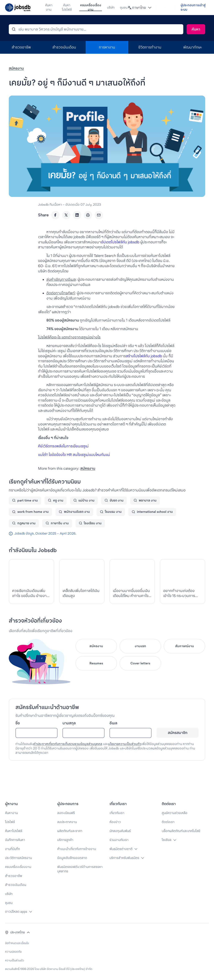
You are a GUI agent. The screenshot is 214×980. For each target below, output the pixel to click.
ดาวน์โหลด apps (16, 912)
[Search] (196, 41)
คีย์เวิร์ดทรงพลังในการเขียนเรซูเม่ (63, 458)
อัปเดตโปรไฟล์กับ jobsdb (120, 254)
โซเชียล (167, 840)
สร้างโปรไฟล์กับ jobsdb (144, 368)
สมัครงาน (16, 80)
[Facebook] (55, 227)
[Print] (88, 227)
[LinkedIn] (77, 227)
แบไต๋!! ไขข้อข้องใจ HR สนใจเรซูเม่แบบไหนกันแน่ (74, 466)
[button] (134, 8)
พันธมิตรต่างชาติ (121, 849)
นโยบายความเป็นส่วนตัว (125, 756)
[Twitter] (66, 227)
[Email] (99, 227)
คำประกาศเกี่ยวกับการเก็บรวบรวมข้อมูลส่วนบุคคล (68, 756)
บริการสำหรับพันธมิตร (124, 858)
